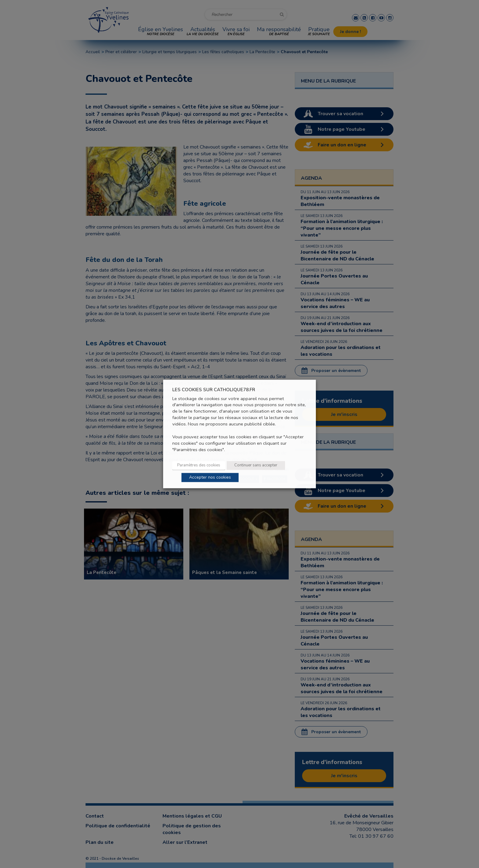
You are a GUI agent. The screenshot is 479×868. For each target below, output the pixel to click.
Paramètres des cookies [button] (199, 465)
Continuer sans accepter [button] (256, 465)
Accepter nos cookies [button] (210, 478)
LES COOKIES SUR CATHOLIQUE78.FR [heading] (214, 390)
